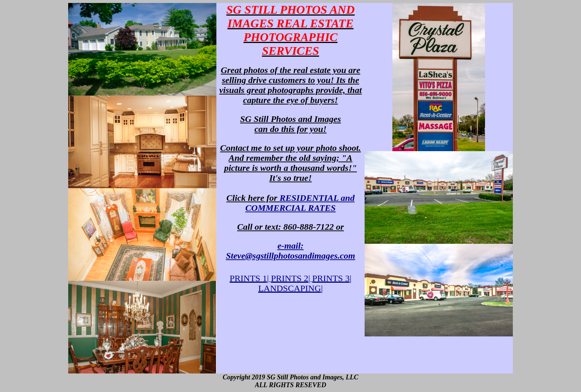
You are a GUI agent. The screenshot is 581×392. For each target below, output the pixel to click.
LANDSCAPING (290, 288)
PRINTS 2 (290, 278)
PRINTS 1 (248, 278)
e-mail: (291, 251)
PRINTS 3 (331, 278)
